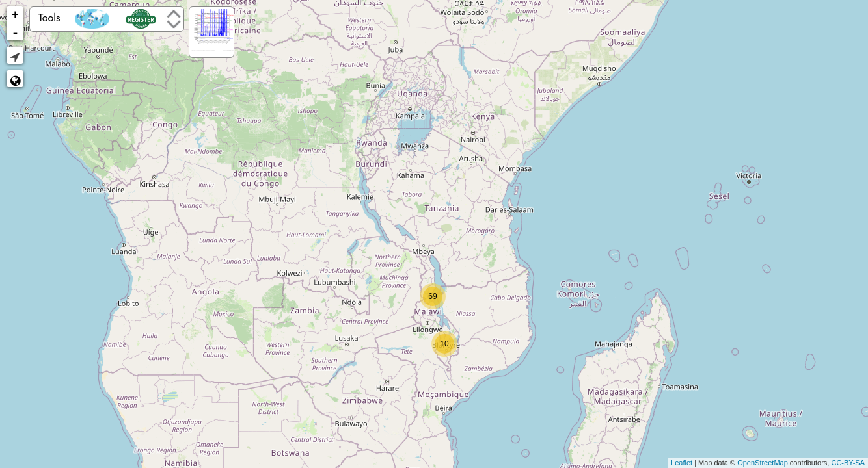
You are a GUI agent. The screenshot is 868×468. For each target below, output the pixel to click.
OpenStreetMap (763, 463)
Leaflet (682, 463)
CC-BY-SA (848, 463)
